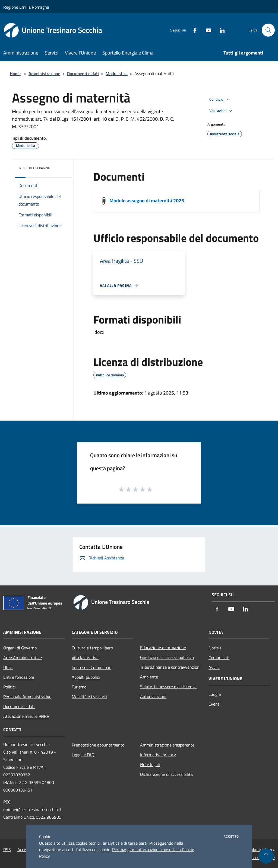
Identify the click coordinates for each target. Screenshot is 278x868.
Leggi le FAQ (83, 755)
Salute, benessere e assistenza (168, 687)
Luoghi (215, 694)
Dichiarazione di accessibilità (166, 774)
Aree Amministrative (23, 658)
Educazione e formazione (163, 648)
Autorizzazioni (153, 696)
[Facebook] (193, 30)
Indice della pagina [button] (34, 168)
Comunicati (219, 658)
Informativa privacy (158, 755)
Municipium (261, 850)
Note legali (150, 764)
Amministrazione (44, 73)
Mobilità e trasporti (89, 697)
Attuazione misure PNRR (26, 716)
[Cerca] (268, 30)
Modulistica (117, 73)
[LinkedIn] (220, 30)
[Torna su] (266, 856)
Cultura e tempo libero (92, 648)
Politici (10, 687)
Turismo (79, 687)
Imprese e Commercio (91, 667)
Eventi (214, 704)
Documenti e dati (83, 73)
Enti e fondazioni (19, 677)
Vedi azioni (222, 111)
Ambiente (149, 677)
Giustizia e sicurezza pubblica (167, 657)
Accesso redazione (258, 857)
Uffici (8, 667)
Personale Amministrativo (27, 697)
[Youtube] (206, 30)
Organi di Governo (20, 648)
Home (15, 73)
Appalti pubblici (86, 677)
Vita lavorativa (85, 658)
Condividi (220, 100)
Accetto (231, 837)
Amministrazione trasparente (167, 745)
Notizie (215, 648)
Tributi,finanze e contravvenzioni (170, 667)
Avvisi (214, 667)
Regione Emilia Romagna (26, 7)
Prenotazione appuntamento (98, 745)
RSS (7, 850)
